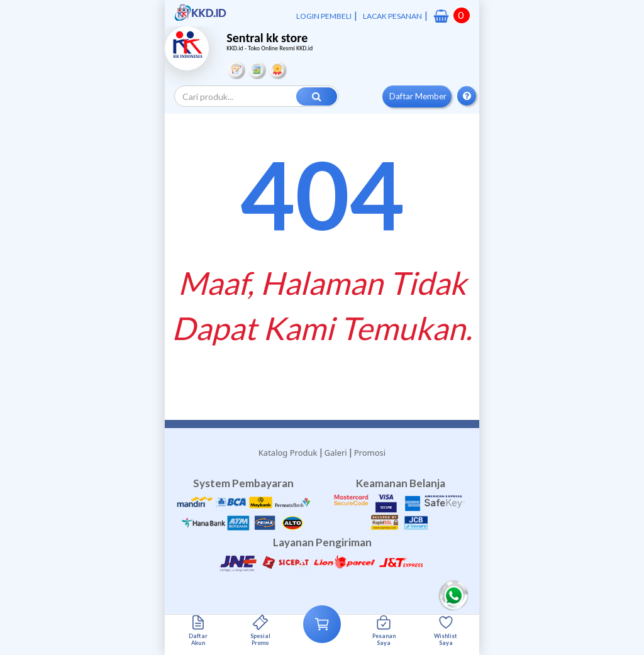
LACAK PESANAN (392, 16)
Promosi (370, 453)
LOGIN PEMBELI (324, 16)
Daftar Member (418, 96)
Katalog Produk (288, 453)
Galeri (336, 453)
